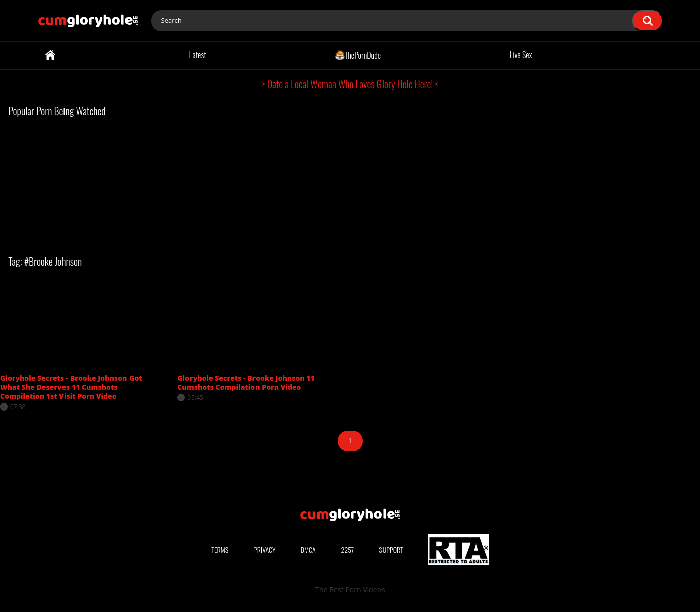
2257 (348, 549)
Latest (197, 55)
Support (391, 549)
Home (50, 55)
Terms (220, 549)
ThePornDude (358, 55)
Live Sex (521, 55)
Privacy (265, 549)
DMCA (308, 549)
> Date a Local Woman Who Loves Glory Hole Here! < (350, 84)
